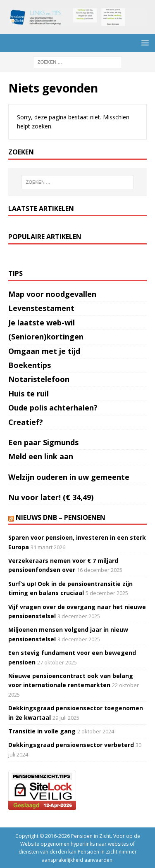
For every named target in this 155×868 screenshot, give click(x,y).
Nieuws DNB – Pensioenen (61, 517)
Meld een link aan (41, 456)
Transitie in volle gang (42, 731)
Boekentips (30, 365)
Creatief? (26, 422)
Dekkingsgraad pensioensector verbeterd (71, 745)
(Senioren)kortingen (46, 337)
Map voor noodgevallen (52, 294)
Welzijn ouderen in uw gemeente (69, 477)
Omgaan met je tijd (44, 351)
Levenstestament (41, 308)
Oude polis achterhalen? (53, 408)
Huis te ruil (29, 394)
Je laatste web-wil (42, 323)
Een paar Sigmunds (43, 442)
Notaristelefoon (39, 379)
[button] (144, 43)
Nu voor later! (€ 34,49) (51, 497)
